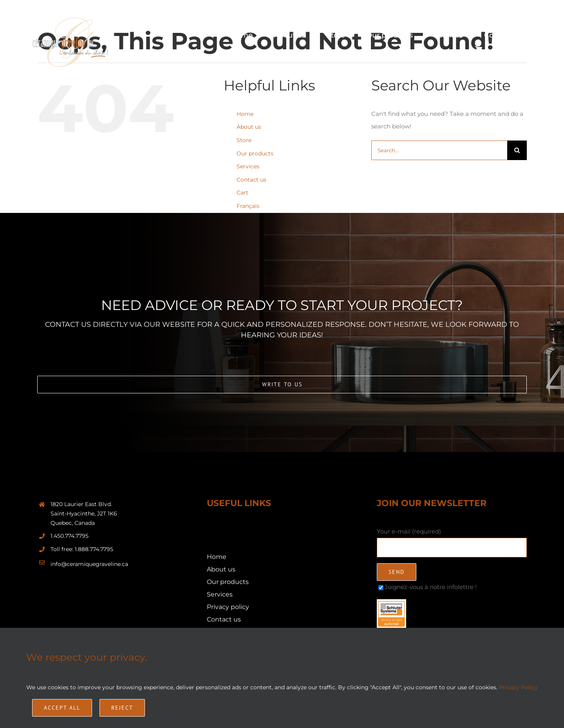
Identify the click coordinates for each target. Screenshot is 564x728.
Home (245, 114)
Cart (242, 193)
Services (248, 166)
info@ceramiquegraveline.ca (89, 564)
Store (244, 140)
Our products (255, 153)
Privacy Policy (518, 687)
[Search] (517, 150)
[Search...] (439, 150)
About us (249, 127)
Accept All (62, 708)
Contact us (251, 180)
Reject (122, 708)
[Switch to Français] (518, 49)
